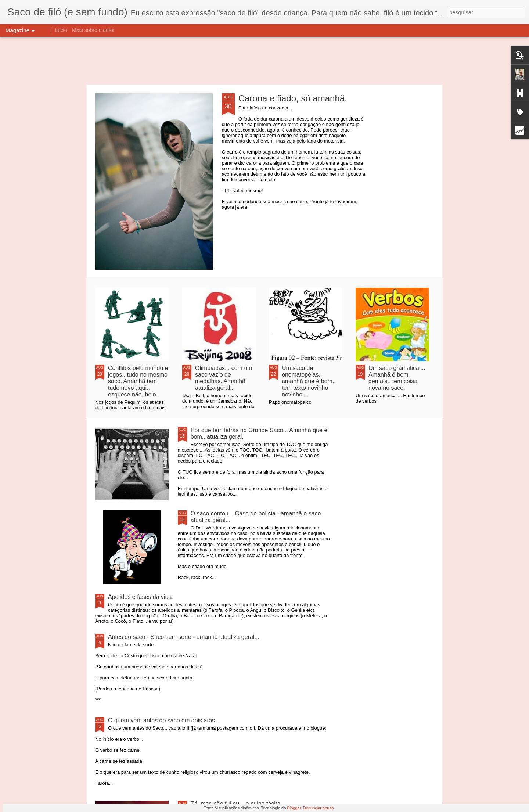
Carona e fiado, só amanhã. (293, 98)
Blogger (294, 808)
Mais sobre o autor (93, 30)
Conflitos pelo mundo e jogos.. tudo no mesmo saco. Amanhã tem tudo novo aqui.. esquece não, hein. (138, 381)
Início (61, 30)
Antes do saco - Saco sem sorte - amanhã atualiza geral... (184, 637)
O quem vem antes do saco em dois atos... (164, 720)
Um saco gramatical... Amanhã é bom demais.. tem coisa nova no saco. (397, 378)
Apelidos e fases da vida (140, 597)
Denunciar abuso (318, 808)
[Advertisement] (264, 61)
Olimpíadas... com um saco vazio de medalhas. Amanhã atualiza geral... (224, 378)
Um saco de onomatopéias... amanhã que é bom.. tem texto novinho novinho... (309, 381)
